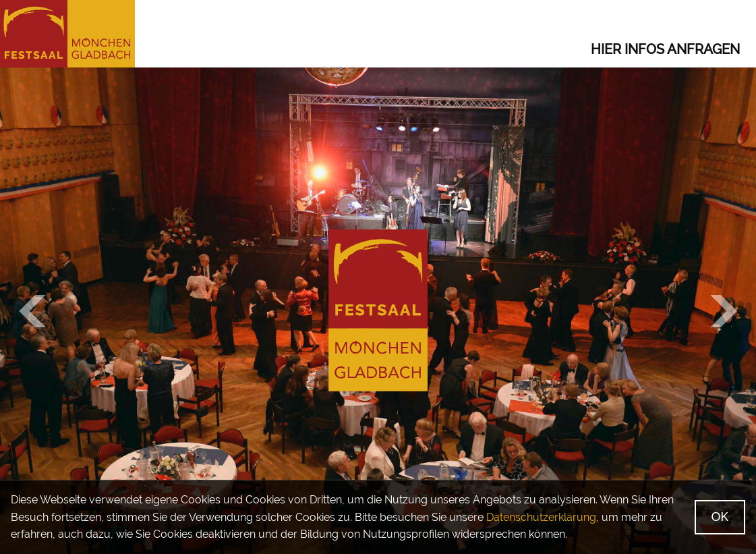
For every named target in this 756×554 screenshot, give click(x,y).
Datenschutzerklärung (541, 517)
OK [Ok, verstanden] (720, 517)
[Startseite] (67, 34)
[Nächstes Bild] (724, 311)
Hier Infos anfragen (665, 49)
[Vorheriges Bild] (32, 311)
